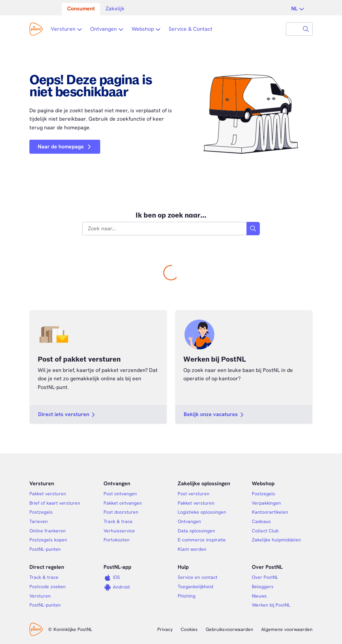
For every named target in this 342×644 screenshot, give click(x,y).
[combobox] (293, 29)
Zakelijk (115, 9)
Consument (81, 9)
